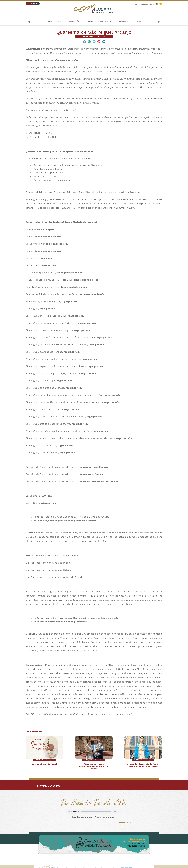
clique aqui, (131, 49)
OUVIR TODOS (126, 823)
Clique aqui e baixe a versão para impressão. (52, 60)
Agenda (122, 21)
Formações (75, 21)
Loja (138, 21)
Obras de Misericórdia (100, 21)
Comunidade (53, 21)
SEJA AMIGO (33, 4)
